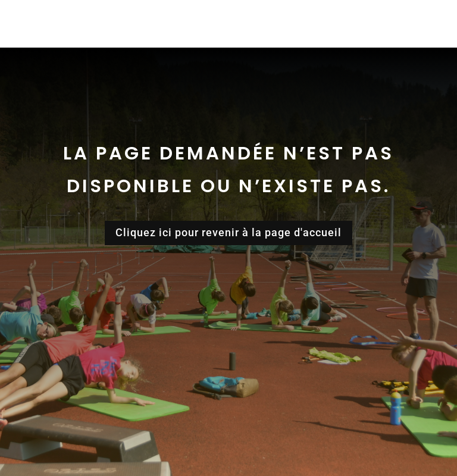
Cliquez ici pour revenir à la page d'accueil (228, 232)
